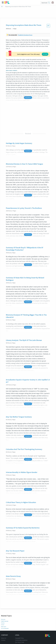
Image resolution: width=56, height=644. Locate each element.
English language (5, 610)
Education (3, 608)
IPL (2, 7)
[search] (49, 3)
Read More (28, 140)
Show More (28, 86)
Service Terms (19, 635)
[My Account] (53, 3)
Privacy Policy (19, 633)
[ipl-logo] (7, 3)
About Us (4, 627)
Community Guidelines (21, 629)
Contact (3, 629)
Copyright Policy (19, 627)
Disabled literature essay (25, 35)
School (3, 613)
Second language (5, 617)
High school (4, 615)
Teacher (3, 612)
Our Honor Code (20, 631)
